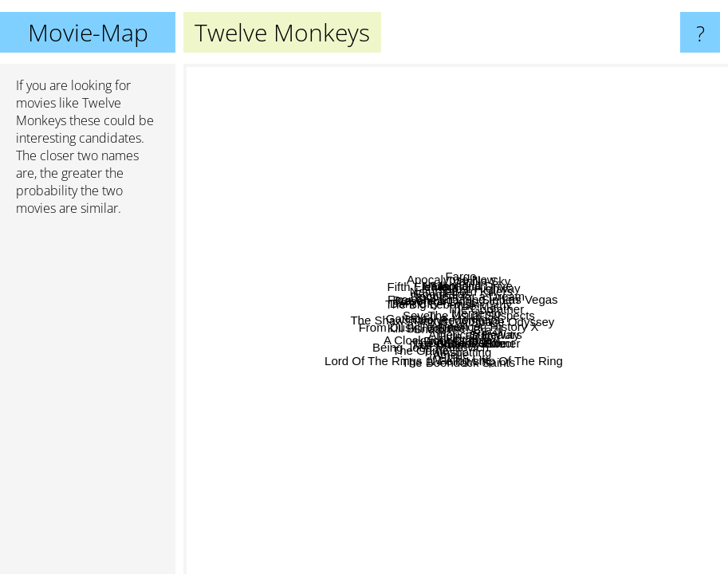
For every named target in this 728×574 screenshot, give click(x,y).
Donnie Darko (492, 336)
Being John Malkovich (441, 495)
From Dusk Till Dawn (245, 441)
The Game (357, 563)
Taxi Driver (443, 239)
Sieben (703, 81)
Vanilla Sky (653, 183)
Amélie (553, 391)
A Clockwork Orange (513, 248)
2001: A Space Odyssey (599, 236)
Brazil (616, 331)
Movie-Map (88, 32)
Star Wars (620, 388)
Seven (327, 350)
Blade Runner (589, 305)
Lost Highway (633, 196)
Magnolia (482, 159)
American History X (404, 388)
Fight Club (453, 325)
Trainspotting (456, 409)
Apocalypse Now (512, 134)
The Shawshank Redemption (417, 302)
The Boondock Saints (359, 539)
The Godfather (451, 182)
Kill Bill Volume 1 (367, 285)
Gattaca (211, 311)
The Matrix (512, 385)
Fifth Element (225, 219)
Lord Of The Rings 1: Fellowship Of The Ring (525, 488)
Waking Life (601, 520)
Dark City (263, 257)
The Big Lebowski (499, 236)
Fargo (515, 110)
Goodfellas (425, 266)
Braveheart (245, 348)
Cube (639, 531)
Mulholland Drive (588, 252)
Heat (308, 117)
